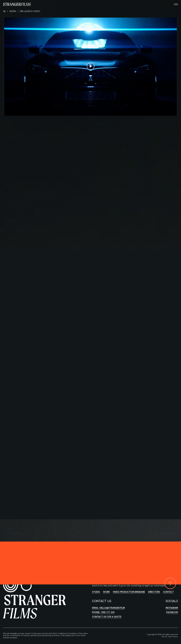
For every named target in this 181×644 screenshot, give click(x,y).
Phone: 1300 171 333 (103, 612)
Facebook (172, 612)
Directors (154, 592)
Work (106, 592)
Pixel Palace (173, 637)
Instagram (172, 608)
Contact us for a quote (107, 617)
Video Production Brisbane (129, 592)
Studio (96, 592)
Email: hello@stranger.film (108, 608)
